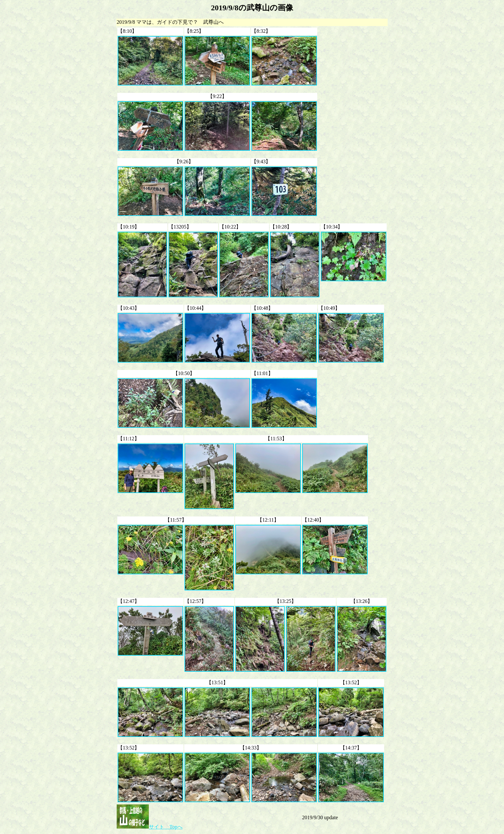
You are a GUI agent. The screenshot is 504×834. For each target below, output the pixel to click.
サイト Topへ (150, 827)
